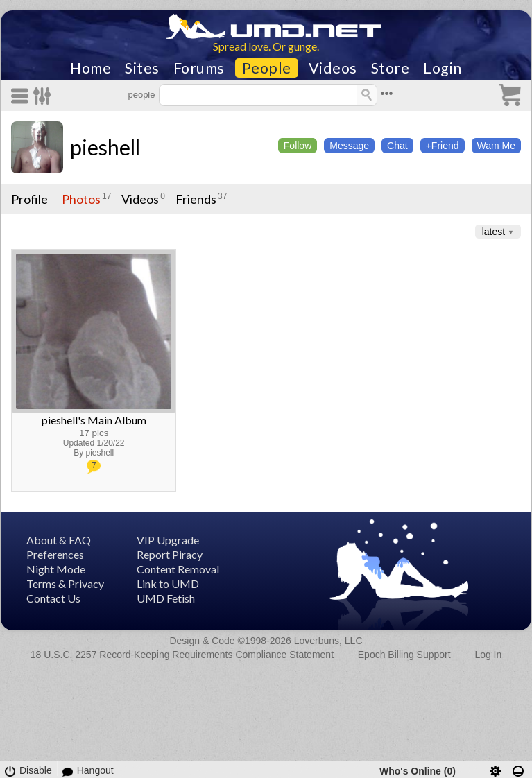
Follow (298, 146)
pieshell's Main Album (94, 420)
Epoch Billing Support (404, 655)
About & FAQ (59, 540)
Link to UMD (168, 583)
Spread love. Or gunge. (266, 46)
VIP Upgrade (168, 540)
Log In (488, 655)
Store (391, 68)
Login (443, 68)
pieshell (105, 147)
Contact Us (53, 598)
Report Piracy (170, 554)
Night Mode (56, 569)
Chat (397, 146)
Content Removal (178, 569)
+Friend (443, 146)
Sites (142, 68)
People (267, 68)
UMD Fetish (166, 598)
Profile (29, 199)
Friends (196, 199)
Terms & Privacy (65, 583)
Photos (81, 199)
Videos (333, 68)
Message (349, 146)
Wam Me (496, 146)
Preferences (55, 554)
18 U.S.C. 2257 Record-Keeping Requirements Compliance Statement (182, 655)
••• (387, 93)
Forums (199, 68)
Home (91, 68)
